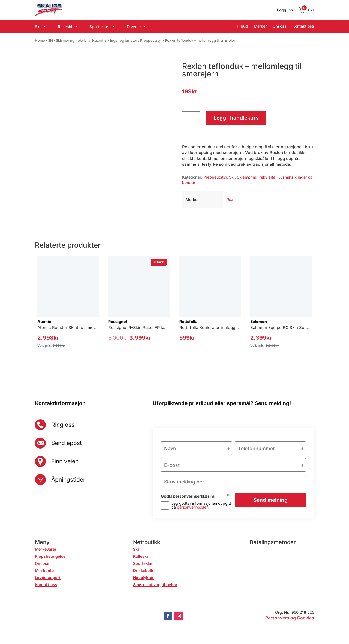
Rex (230, 199)
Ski (38, 27)
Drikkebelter (145, 571)
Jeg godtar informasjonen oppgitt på (201, 506)
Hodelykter (143, 578)
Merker (260, 26)
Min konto (44, 571)
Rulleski (65, 27)
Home (40, 41)
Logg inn (285, 10)
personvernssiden (193, 508)
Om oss (280, 26)
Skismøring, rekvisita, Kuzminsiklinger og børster (97, 41)
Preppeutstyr (151, 41)
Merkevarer (46, 550)
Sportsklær (100, 27)
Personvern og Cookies (290, 618)
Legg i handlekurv (236, 118)
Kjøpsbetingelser (51, 557)
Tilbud (242, 26)
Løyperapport (48, 578)
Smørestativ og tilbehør (155, 585)
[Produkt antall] (191, 118)
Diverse (134, 27)
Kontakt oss (303, 26)
